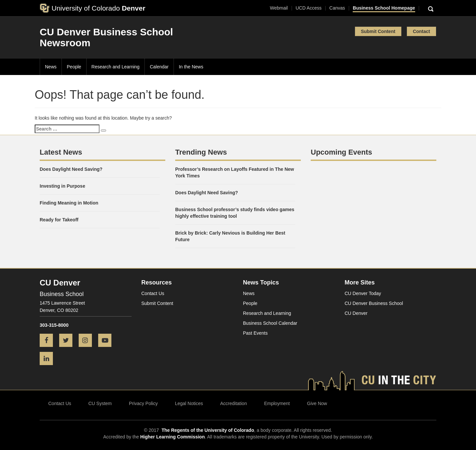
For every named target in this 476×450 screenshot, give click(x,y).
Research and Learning (116, 67)
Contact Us (153, 293)
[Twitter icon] (68, 341)
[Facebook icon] (49, 341)
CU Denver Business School (374, 303)
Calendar (159, 67)
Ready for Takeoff (59, 220)
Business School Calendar (270, 323)
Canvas (337, 8)
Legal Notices (189, 403)
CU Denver (356, 313)
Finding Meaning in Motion (69, 203)
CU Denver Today (363, 293)
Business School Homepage (384, 8)
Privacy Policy (143, 403)
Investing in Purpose (62, 186)
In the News (191, 67)
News (51, 67)
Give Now (317, 403)
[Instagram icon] (88, 341)
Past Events (255, 333)
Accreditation (234, 403)
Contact (421, 31)
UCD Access (309, 8)
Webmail (279, 8)
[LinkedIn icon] (49, 359)
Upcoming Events (341, 152)
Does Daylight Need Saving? (71, 169)
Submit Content (378, 31)
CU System (100, 403)
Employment (277, 403)
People (74, 67)
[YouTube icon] (107, 341)
